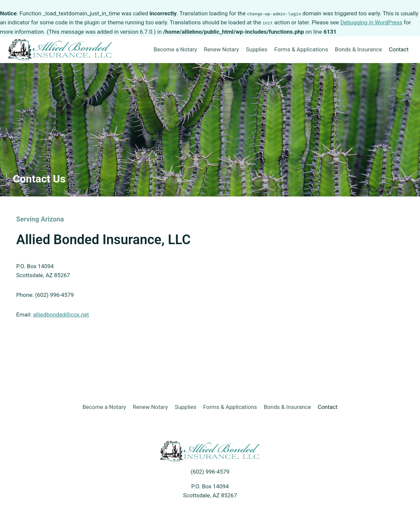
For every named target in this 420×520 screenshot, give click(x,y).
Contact (398, 49)
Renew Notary (221, 49)
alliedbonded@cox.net (61, 315)
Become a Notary (175, 49)
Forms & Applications (301, 49)
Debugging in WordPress (371, 22)
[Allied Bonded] (60, 50)
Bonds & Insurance (358, 49)
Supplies (257, 49)
